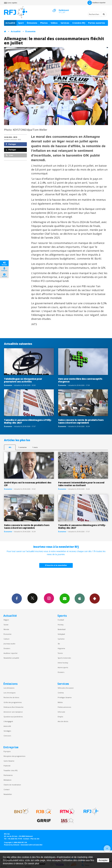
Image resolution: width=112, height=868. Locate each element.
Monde (6, 629)
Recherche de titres (11, 697)
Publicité (7, 766)
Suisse (6, 625)
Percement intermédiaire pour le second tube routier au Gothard (81, 484)
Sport (21, 23)
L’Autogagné (8, 721)
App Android (95, 598)
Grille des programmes (13, 702)
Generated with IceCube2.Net (31, 845)
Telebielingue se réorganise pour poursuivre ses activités (23, 380)
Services (65, 23)
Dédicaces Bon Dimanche (13, 707)
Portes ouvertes (97, 23)
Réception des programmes (14, 756)
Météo (60, 702)
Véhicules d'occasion (66, 688)
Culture (6, 639)
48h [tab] (10, 447)
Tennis (60, 653)
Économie (30, 31)
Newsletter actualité (11, 658)
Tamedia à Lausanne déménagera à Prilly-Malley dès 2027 (28, 421)
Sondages (7, 731)
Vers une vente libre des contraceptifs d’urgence (80, 380)
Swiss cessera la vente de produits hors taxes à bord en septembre (81, 421)
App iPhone (80, 598)
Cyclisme (61, 639)
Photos (44, 23)
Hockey (61, 625)
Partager (11, 144)
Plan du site (35, 839)
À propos (7, 751)
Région (6, 620)
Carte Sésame (9, 761)
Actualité (10, 23)
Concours (7, 736)
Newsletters (65, 598)
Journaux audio (9, 644)
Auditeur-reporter (96, 3)
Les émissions (9, 688)
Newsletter (8, 794)
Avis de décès (63, 721)
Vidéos (54, 23)
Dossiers (7, 648)
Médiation (8, 780)
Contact (7, 789)
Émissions (32, 23)
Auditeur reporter (11, 653)
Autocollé (7, 726)
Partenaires (8, 775)
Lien (9, 155)
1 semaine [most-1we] (22, 447)
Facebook (17, 598)
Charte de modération (12, 785)
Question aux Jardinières (13, 717)
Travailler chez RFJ (11, 770)
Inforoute (61, 712)
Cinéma (61, 693)
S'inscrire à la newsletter (56, 565)
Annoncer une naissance (13, 712)
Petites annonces (64, 707)
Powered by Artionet (12, 845)
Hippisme (61, 648)
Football (61, 620)
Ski (59, 644)
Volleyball (61, 634)
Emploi (60, 717)
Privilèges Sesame (65, 697)
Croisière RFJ (79, 23)
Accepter (103, 860)
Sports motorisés (64, 658)
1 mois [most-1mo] (35, 447)
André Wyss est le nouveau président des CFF (28, 484)
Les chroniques (10, 693)
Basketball (62, 629)
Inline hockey (63, 663)
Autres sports (63, 667)
